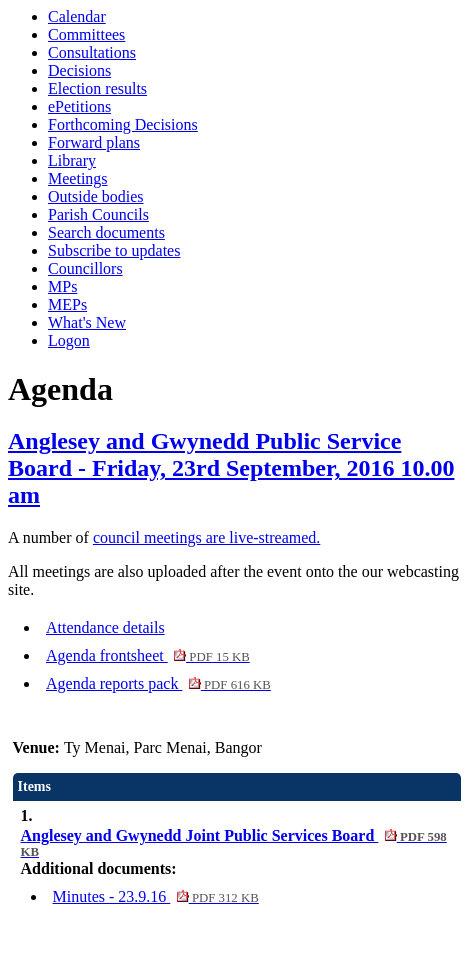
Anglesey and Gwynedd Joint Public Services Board (234, 843)
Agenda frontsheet (148, 655)
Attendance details (105, 627)
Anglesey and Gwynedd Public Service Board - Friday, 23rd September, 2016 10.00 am (231, 468)
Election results (97, 88)
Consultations (92, 52)
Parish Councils (98, 214)
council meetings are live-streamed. (206, 537)
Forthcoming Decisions (123, 124)
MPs (62, 286)
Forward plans (94, 142)
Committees (86, 34)
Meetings (78, 178)
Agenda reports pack (158, 683)
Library (72, 160)
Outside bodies (96, 196)
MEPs (67, 304)
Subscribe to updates (114, 250)
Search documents (106, 232)
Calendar (77, 16)
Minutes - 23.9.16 (156, 896)
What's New (87, 322)
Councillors (85, 268)
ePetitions (79, 106)
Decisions (79, 70)
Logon (69, 340)
